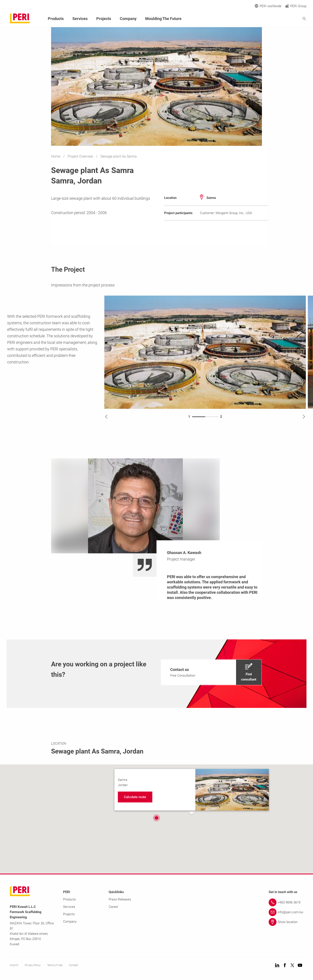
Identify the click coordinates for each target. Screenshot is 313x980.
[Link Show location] (286, 922)
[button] (156, 818)
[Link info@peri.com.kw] (286, 912)
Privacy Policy (33, 965)
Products (56, 19)
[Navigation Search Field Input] (280, 19)
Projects (104, 19)
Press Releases (120, 899)
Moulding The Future (163, 19)
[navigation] (211, 672)
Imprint (14, 965)
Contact (73, 965)
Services (80, 19)
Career (113, 907)
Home (56, 156)
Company (128, 19)
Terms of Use (55, 965)
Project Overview (81, 156)
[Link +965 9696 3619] (286, 902)
